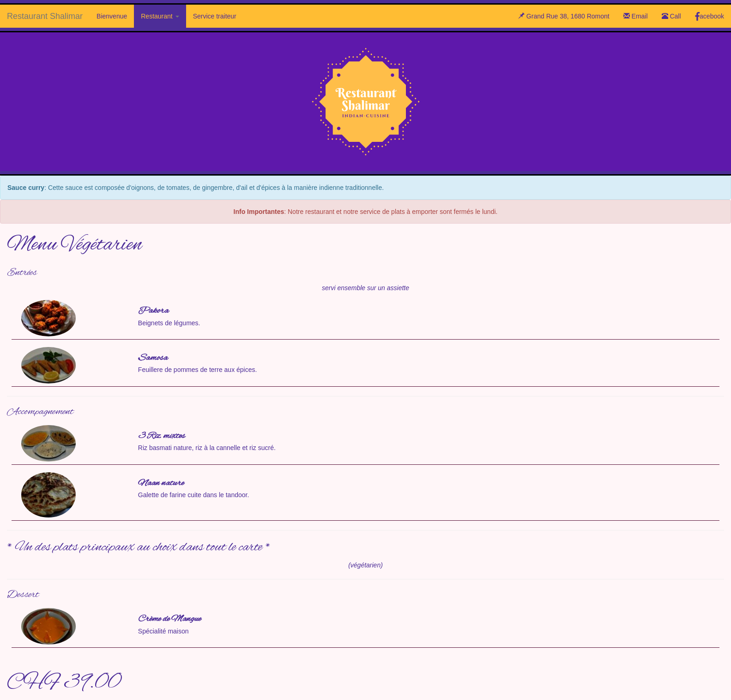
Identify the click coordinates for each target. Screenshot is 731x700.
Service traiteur (215, 16)
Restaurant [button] (160, 16)
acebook (710, 16)
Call (671, 16)
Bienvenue (112, 16)
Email (636, 16)
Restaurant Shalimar (45, 16)
